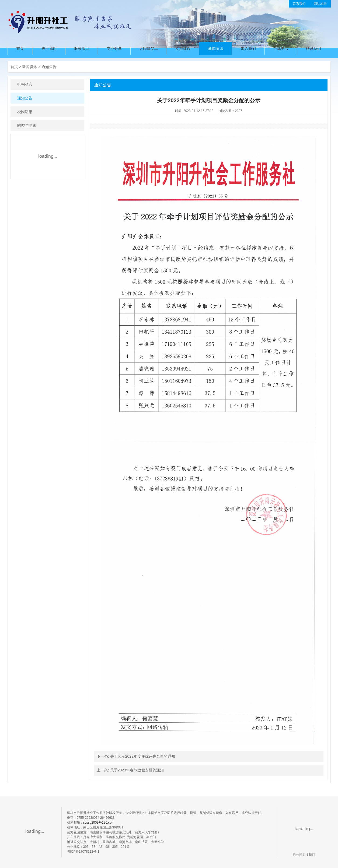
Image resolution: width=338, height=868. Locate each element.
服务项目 (82, 48)
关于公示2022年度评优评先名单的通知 (143, 756)
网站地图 (320, 4)
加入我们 (248, 48)
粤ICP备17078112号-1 (83, 852)
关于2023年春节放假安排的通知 (137, 770)
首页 (20, 48)
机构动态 (25, 84)
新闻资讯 (216, 48)
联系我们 (299, 4)
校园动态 (25, 112)
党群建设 (183, 48)
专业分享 (114, 48)
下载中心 (281, 48)
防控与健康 (27, 125)
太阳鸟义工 (149, 48)
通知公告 (49, 67)
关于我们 (49, 48)
